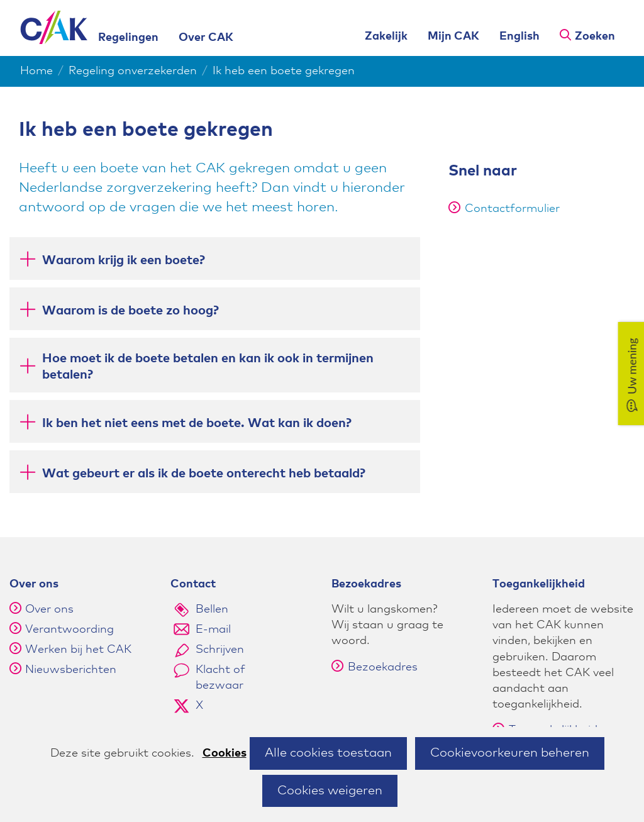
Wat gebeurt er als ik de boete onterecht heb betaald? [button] (204, 473)
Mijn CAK (453, 36)
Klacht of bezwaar (220, 678)
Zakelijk (386, 36)
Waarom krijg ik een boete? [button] (124, 259)
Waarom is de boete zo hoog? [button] (130, 310)
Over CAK (206, 38)
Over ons (49, 609)
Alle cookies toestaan (328, 753)
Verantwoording (69, 630)
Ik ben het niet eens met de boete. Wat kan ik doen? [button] (197, 422)
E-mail (213, 630)
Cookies (225, 753)
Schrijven (220, 650)
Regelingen (128, 38)
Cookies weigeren (330, 791)
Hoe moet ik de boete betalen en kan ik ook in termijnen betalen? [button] (208, 367)
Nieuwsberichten (71, 670)
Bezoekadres (375, 667)
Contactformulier (504, 209)
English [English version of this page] (519, 36)
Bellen (212, 609)
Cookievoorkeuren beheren (510, 753)
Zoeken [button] (595, 36)
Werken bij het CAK (78, 650)
